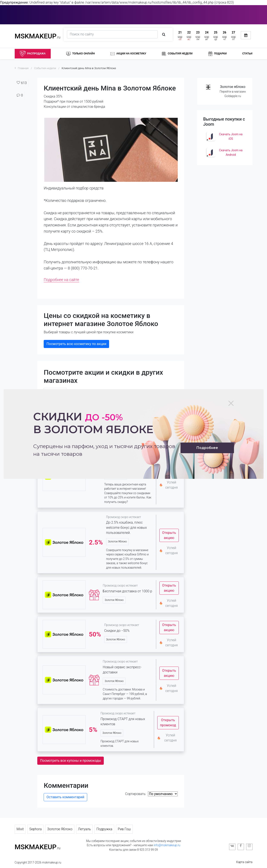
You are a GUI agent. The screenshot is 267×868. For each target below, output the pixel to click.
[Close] (231, 403)
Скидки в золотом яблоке (93, 423)
